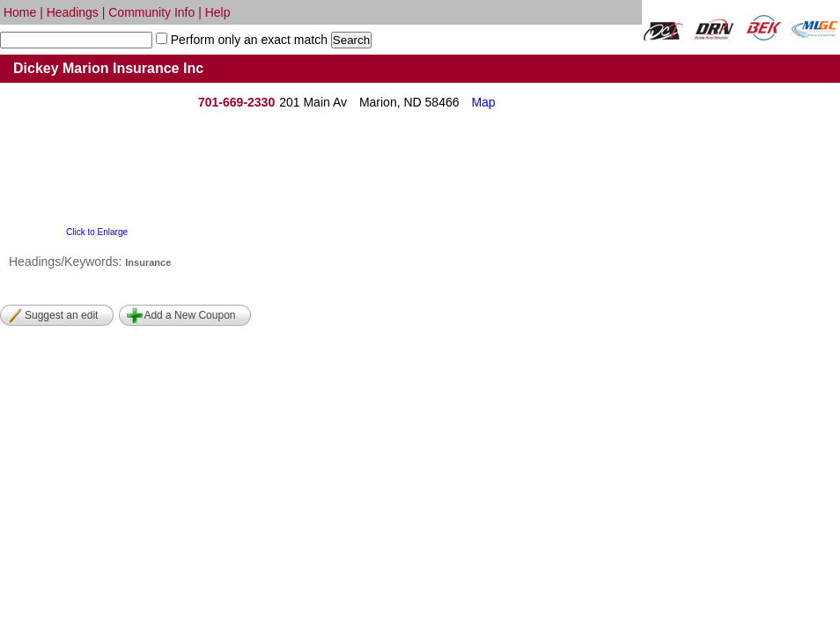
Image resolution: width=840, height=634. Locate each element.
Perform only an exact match (247, 40)
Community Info (151, 12)
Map (483, 102)
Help (218, 12)
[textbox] (76, 40)
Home (20, 12)
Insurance (148, 262)
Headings (73, 12)
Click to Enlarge (97, 232)
